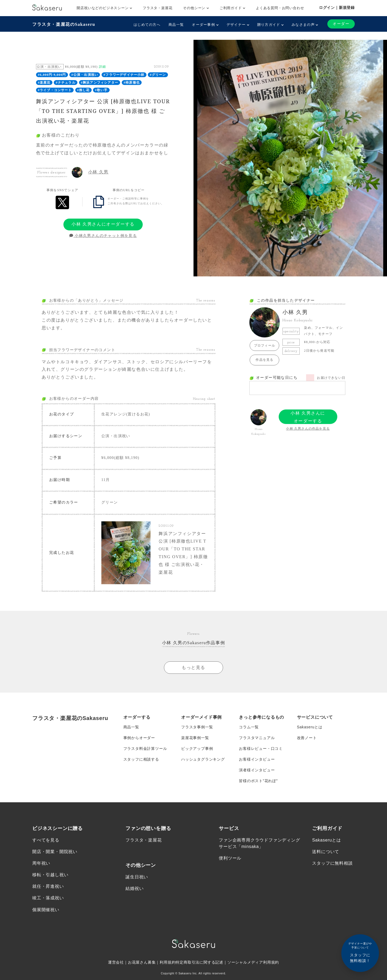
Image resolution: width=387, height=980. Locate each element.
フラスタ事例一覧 (197, 727)
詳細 (102, 67)
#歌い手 (101, 90)
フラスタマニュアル (257, 738)
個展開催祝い (46, 910)
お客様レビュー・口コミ (261, 749)
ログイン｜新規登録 (337, 8)
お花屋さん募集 (142, 963)
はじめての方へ (147, 25)
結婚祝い (135, 888)
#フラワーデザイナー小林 (124, 75)
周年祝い (41, 863)
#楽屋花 (44, 83)
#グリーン (158, 75)
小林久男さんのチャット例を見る (103, 236)
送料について (326, 852)
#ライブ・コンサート (55, 90)
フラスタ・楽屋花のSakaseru (64, 24)
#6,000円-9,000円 (52, 75)
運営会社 (116, 963)
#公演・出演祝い (85, 75)
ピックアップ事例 (197, 749)
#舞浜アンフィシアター (100, 83)
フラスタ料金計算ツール (145, 749)
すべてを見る (46, 840)
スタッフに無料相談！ (360, 952)
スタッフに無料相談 (332, 863)
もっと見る (193, 667)
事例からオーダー (139, 738)
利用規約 (168, 963)
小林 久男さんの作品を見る (308, 429)
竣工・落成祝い (48, 898)
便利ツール (230, 858)
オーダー (341, 24)
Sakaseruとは (310, 727)
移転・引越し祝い (50, 875)
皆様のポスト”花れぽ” (258, 781)
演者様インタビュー (257, 770)
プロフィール (265, 345)
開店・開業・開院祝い (55, 852)
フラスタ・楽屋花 (157, 8)
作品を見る (264, 360)
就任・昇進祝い (48, 887)
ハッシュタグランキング (203, 759)
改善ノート (307, 738)
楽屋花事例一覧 (195, 738)
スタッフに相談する (141, 759)
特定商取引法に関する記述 (199, 963)
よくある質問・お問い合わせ (280, 8)
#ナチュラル (66, 83)
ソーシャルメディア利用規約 (253, 963)
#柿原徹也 (132, 83)
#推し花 (83, 90)
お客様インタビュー (257, 759)
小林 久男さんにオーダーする (103, 224)
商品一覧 (176, 25)
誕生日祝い (137, 877)
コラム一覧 (249, 727)
